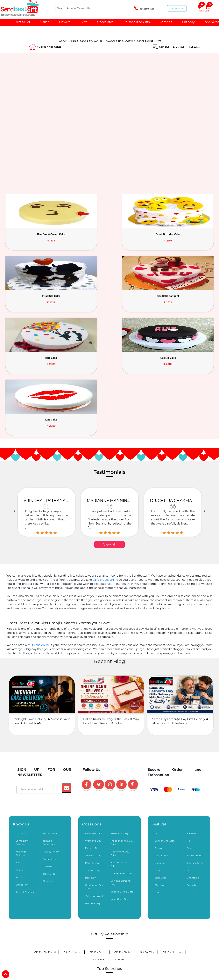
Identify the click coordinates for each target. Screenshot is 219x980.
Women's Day (93, 725)
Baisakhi (191, 769)
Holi (189, 725)
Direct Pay (22, 769)
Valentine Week (94, 780)
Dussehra (160, 747)
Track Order (50, 758)
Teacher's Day (93, 739)
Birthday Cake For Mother (166, 959)
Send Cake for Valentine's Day (87, 871)
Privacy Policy (51, 736)
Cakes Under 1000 (173, 908)
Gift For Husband (173, 836)
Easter (190, 732)
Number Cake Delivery (52, 945)
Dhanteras (193, 762)
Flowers (66, 22)
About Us (21, 717)
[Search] (93, 8)
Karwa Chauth (195, 739)
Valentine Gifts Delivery (48, 871)
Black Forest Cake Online (77, 930)
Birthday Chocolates (162, 967)
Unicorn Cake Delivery (172, 937)
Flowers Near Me (168, 945)
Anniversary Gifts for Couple (124, 974)
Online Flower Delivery (163, 885)
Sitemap (48, 765)
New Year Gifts (94, 717)
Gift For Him (119, 843)
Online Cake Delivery (130, 885)
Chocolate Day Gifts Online (86, 878)
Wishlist (200, 8)
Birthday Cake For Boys (56, 967)
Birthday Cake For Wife (83, 952)
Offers (19, 754)
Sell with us (177, 8)
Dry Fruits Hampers (170, 915)
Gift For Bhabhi (123, 836)
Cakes (46, 22)
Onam (158, 732)
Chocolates (107, 22)
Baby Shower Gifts (170, 922)
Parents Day (92, 747)
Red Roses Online (51, 952)
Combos (167, 22)
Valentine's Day (120, 783)
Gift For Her (97, 843)
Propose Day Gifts (53, 878)
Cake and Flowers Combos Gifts (126, 900)
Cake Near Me (108, 945)
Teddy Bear (78, 915)
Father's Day (92, 732)
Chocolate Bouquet (104, 915)
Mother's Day (93, 787)
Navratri (191, 717)
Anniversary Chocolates (47, 974)
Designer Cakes (74, 908)
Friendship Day (120, 717)
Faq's (19, 761)
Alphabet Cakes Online (46, 937)
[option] (46, 396)
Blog (18, 746)
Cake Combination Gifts (163, 893)
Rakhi (158, 717)
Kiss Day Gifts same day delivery (92, 885)
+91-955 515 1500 (144, 8)
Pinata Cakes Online (79, 937)
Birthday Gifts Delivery (104, 908)
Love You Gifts (78, 922)
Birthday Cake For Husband (120, 952)
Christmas (160, 769)
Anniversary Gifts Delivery (140, 908)
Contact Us (49, 743)
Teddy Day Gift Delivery (124, 878)
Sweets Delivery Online (137, 915)
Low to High (173, 47)
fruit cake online (39, 529)
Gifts (85, 22)
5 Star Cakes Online (110, 937)
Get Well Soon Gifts (43, 930)
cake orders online (105, 464)
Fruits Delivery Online (49, 922)
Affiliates (48, 750)
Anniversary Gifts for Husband (166, 974)
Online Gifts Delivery (52, 893)
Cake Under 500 (83, 945)
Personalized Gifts (138, 22)
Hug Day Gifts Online (53, 885)
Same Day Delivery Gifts (50, 915)
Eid (188, 754)
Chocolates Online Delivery (126, 893)
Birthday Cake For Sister (91, 959)
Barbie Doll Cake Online (85, 900)
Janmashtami (195, 747)
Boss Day (91, 762)
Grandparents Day (121, 757)
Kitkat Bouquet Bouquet (92, 967)
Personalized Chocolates (129, 967)
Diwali (158, 754)
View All (109, 428)
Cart (208, 8)
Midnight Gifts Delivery (138, 922)
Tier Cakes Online (175, 930)
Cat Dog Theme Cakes (137, 945)
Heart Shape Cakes (140, 937)
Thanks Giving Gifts (122, 776)
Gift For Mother (72, 836)
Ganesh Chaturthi (165, 725)
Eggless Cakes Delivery (113, 930)
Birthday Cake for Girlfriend (160, 952)
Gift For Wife (147, 836)
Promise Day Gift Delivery (160, 878)
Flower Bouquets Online (49, 900)
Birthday (190, 22)
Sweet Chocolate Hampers (85, 974)
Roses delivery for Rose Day (167, 871)
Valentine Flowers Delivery (127, 871)
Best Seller (24, 22)
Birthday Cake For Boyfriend (52, 959)
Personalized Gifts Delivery (87, 893)
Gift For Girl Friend (45, 836)
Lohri (157, 776)
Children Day (93, 754)
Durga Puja (161, 739)
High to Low (193, 47)
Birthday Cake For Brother (128, 959)
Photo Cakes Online (45, 908)
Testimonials (50, 717)
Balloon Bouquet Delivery (167, 900)
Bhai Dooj (160, 762)
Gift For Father (98, 836)
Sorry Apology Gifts (105, 922)
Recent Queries (25, 776)
